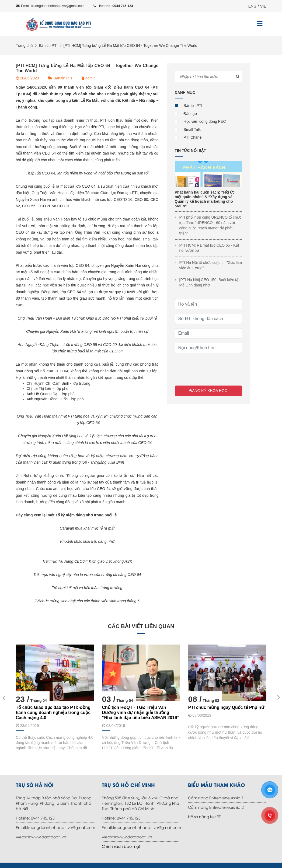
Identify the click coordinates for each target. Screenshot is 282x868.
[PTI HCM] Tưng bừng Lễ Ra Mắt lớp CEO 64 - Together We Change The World (130, 45)
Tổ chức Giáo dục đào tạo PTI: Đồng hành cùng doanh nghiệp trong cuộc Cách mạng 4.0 (53, 713)
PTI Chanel (193, 137)
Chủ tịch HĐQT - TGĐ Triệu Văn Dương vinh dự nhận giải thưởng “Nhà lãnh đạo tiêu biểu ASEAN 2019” (141, 713)
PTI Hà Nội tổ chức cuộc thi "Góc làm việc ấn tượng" (211, 265)
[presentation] (216, 368)
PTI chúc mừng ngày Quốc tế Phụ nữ (226, 707)
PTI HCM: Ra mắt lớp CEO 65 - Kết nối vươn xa (209, 248)
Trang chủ (25, 45)
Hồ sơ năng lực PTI (205, 816)
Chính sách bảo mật (121, 846)
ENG (252, 6)
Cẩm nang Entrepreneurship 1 (216, 798)
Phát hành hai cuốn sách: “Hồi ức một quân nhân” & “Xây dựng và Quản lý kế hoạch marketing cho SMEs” (205, 199)
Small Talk (192, 129)
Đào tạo (190, 114)
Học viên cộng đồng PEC (205, 121)
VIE (263, 6)
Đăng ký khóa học (208, 391)
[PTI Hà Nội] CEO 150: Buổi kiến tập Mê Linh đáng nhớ (210, 282)
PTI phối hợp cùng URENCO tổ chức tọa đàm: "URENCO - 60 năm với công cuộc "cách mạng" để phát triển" (210, 225)
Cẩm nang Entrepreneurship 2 (216, 807)
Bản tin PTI (48, 45)
